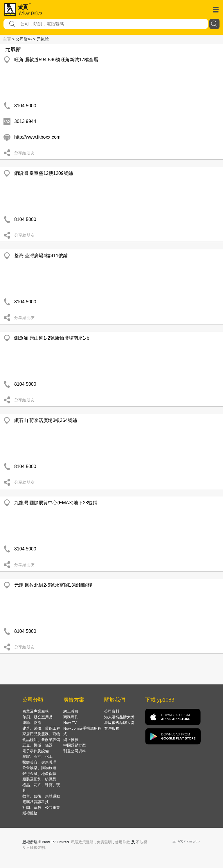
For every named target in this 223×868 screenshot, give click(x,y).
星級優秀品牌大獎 (119, 723)
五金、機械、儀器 (37, 745)
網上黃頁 (71, 711)
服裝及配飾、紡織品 (39, 779)
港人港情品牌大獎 (119, 717)
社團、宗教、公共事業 (41, 808)
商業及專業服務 (36, 711)
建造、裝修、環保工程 (41, 728)
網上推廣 (71, 740)
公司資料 (112, 711)
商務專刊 (71, 717)
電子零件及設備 (36, 751)
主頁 (7, 39)
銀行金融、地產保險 (39, 774)
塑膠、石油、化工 (37, 756)
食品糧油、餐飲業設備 (41, 740)
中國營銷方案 (75, 745)
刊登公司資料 (75, 751)
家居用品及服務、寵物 (41, 734)
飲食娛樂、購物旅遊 (39, 768)
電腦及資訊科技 (36, 802)
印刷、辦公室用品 (37, 717)
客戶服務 (112, 728)
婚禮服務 (30, 813)
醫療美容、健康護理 (39, 762)
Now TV (70, 723)
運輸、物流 (32, 723)
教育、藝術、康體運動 (41, 796)
